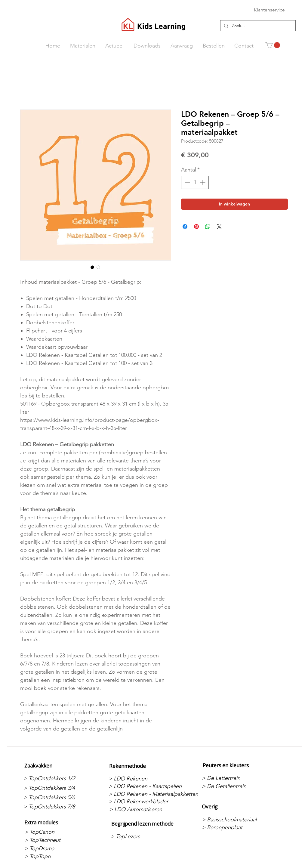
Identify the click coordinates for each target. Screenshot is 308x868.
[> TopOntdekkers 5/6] (55, 797)
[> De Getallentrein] (234, 786)
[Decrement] (187, 182)
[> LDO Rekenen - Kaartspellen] (145, 786)
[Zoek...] (257, 26)
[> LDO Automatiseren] (141, 809)
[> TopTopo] (56, 856)
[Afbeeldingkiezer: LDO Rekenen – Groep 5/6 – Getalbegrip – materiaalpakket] (92, 267)
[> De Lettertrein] (234, 778)
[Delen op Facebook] (185, 227)
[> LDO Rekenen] (140, 779)
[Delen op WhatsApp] (208, 227)
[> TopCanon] (56, 832)
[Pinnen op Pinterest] (196, 227)
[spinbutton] (195, 182)
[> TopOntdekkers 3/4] (55, 788)
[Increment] (203, 182)
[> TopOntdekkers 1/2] (55, 778)
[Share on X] (219, 227)
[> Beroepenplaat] (234, 827)
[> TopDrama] (56, 848)
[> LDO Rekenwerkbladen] (140, 802)
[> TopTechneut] (56, 840)
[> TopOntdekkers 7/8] (55, 807)
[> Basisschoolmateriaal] (234, 820)
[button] (273, 45)
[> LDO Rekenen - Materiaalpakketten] (153, 794)
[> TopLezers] (142, 837)
